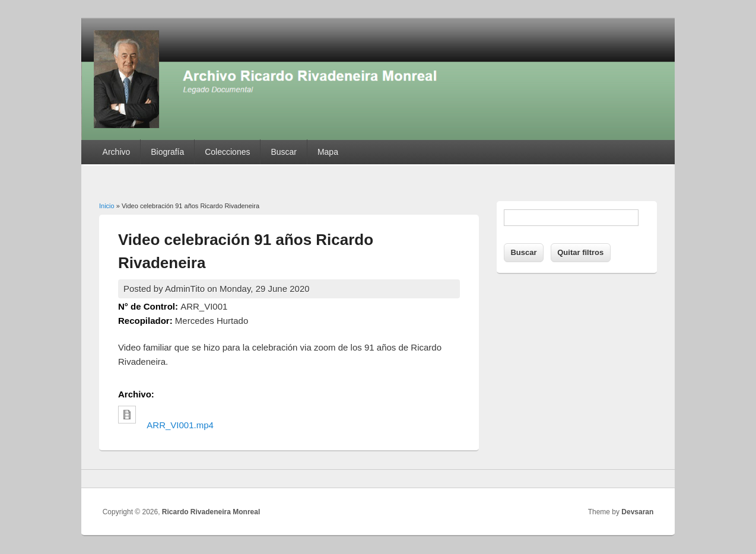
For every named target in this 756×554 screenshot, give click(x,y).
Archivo (117, 152)
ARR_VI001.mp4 (180, 425)
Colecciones (227, 152)
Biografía (167, 152)
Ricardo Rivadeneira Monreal (211, 512)
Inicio (107, 206)
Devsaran (637, 512)
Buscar (284, 152)
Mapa (328, 152)
